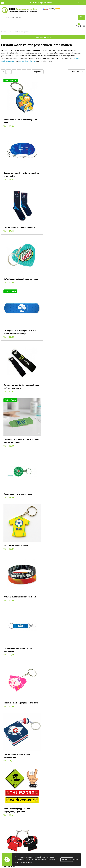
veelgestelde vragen (21, 839)
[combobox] (39, 18)
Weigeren (76, 859)
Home (3, 32)
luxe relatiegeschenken (27, 61)
